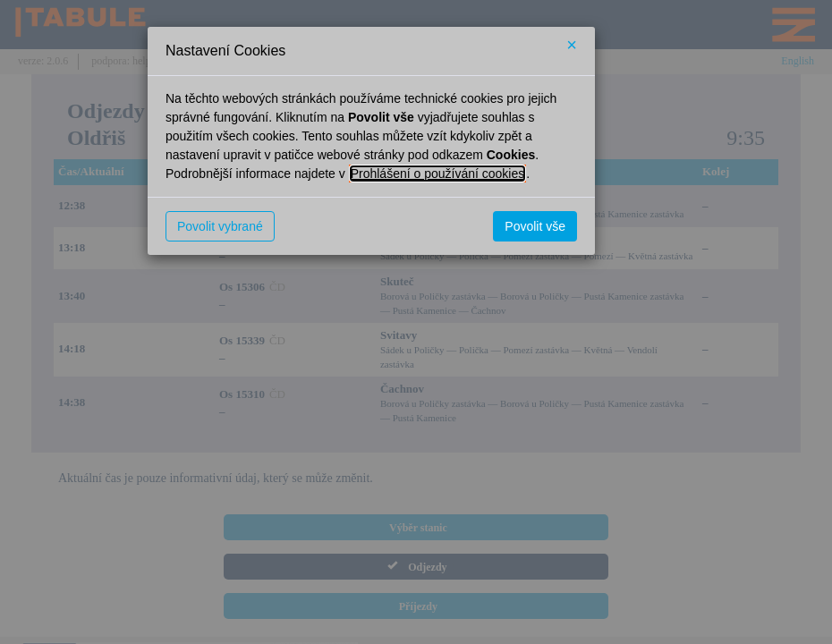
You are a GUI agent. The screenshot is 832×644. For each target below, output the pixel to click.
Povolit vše (535, 226)
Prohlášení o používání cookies (438, 174)
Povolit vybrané (220, 226)
